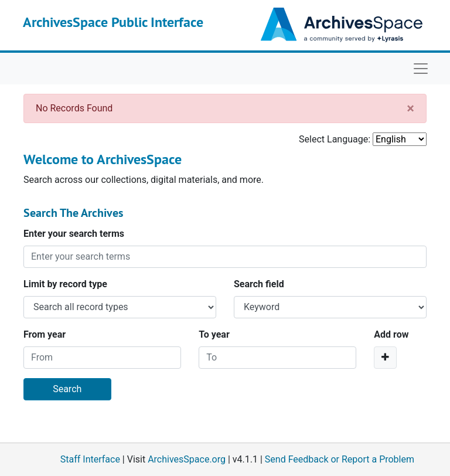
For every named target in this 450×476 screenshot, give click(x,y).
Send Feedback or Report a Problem (340, 459)
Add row (391, 334)
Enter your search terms (74, 234)
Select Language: (335, 139)
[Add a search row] (385, 358)
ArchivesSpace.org (187, 459)
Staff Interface (90, 459)
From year (45, 334)
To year (214, 334)
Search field (259, 284)
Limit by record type (65, 284)
